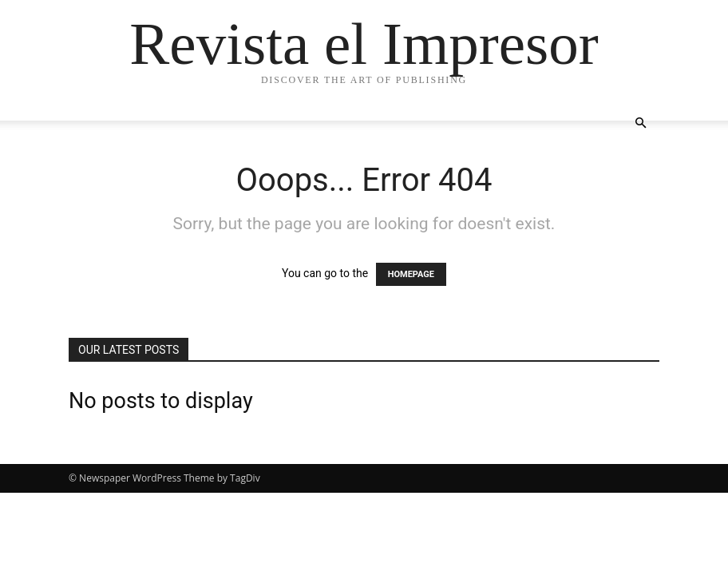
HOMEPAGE (411, 274)
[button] (640, 123)
